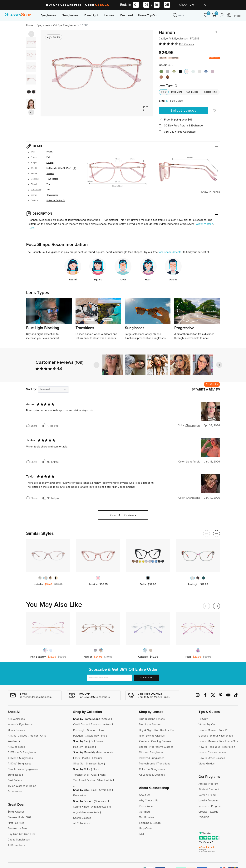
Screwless (101, 801)
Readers (144, 741)
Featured (127, 15)
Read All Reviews (123, 515)
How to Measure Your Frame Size (218, 741)
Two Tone (79, 780)
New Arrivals (15, 769)
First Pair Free (16, 823)
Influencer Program (210, 806)
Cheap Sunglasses (19, 840)
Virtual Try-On (207, 725)
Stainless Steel (95, 764)
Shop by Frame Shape (87, 719)
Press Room (146, 806)
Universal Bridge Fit (56, 201)
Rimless (90, 747)
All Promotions (16, 845)
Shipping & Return (150, 823)
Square (91, 730)
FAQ (141, 834)
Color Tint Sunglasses (152, 769)
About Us (145, 795)
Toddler (34, 736)
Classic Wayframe (95, 736)
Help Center (146, 829)
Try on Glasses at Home (22, 786)
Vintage (209, 224)
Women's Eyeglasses (20, 725)
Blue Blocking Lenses (152, 719)
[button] (219, 365)
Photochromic (210, 92)
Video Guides (207, 764)
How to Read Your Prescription (217, 747)
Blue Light (91, 15)
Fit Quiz (203, 719)
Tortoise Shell (81, 775)
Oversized (105, 790)
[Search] (187, 15)
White (109, 780)
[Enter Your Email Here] (109, 678)
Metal (99, 753)
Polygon (78, 736)
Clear (164, 92)
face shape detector (170, 252)
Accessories (15, 792)
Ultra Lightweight (101, 807)
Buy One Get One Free (22, 834)
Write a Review (208, 390)
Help (237, 16)
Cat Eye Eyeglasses (65, 25)
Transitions (164, 764)
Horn (101, 730)
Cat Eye (50, 163)
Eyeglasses (48, 15)
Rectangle (79, 730)
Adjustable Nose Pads (86, 812)
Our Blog (144, 812)
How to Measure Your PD (214, 730)
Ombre (91, 780)
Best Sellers (15, 780)
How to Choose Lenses (212, 753)
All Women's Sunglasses (22, 753)
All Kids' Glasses (17, 736)
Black (96, 769)
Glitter (199, 224)
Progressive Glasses (161, 747)
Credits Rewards (208, 812)
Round (85, 725)
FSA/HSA (204, 817)
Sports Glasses (82, 818)
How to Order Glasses (212, 758)
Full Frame (97, 741)
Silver (100, 780)
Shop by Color (82, 769)
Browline (96, 725)
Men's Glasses (16, 730)
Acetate (109, 753)
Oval (76, 725)
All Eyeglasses (16, 719)
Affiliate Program (208, 784)
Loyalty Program (208, 801)
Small (94, 790)
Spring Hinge (81, 807)
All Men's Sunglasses (20, 758)
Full (48, 157)
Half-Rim (78, 747)
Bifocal (34, 184)
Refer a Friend (207, 795)
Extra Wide (80, 796)
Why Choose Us (149, 801)
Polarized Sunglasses (152, 758)
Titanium (97, 758)
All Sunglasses (16, 747)
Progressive (36, 190)
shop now (187, 5)
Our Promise (146, 817)
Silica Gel (79, 764)
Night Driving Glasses (152, 736)
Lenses (109, 15)
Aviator (107, 725)
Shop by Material (83, 753)
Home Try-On (147, 15)
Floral (103, 775)
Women (50, 174)
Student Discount (209, 789)
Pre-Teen (13, 741)
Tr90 (77, 758)
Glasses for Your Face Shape (216, 736)
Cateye (106, 719)
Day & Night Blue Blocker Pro (156, 730)
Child (44, 736)
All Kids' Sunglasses (20, 764)
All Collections (82, 824)
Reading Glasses (161, 741)
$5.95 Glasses (16, 812)
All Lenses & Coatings (152, 775)
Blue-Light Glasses (150, 725)
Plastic (86, 758)
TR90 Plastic (52, 179)
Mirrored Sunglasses (151, 753)
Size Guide (176, 101)
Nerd (31, 228)
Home (30, 25)
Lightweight (52, 168)
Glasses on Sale (17, 829)
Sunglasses (70, 15)
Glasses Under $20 (19, 817)
